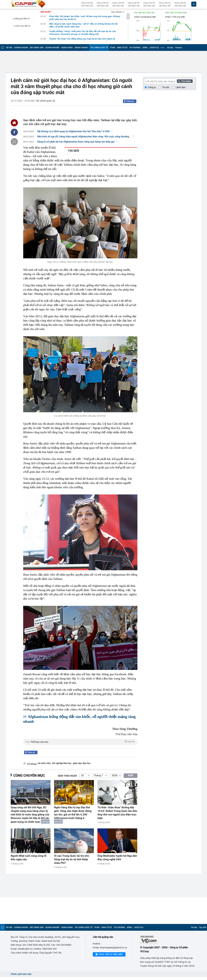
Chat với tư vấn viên (109, 955)
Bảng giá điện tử (21, 19)
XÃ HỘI (9, 48)
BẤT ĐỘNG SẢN (37, 48)
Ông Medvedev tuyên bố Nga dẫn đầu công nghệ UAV (117, 858)
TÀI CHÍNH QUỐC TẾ (99, 48)
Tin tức (166, 87)
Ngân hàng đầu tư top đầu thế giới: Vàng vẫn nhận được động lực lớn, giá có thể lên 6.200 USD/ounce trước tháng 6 (73, 813)
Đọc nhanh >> (118, 12)
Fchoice (179, 48)
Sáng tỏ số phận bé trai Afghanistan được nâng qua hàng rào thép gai (77, 142)
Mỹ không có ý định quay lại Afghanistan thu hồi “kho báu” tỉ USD (75, 131)
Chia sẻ (130, 101)
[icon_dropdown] (194, 4)
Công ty (152, 87)
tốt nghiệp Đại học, (62, 763)
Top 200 (203, 927)
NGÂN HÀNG (67, 48)
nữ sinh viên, (44, 763)
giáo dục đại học (82, 763)
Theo (80, 742)
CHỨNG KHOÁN (21, 48)
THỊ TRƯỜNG (135, 48)
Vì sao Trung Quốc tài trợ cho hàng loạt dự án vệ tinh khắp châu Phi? (72, 859)
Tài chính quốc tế (45, 101)
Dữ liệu (170, 48)
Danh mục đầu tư (21, 26)
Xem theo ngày (67, 776)
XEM (131, 776)
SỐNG (145, 48)
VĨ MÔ (113, 48)
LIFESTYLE (154, 48)
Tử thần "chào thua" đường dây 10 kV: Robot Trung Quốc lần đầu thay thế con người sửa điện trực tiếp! (117, 813)
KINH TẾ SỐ (122, 48)
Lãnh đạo (181, 87)
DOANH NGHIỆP (52, 48)
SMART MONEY (81, 48)
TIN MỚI (74, 151)
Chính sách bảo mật (21, 974)
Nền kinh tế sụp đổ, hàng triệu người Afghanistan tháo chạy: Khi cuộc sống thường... (86, 137)
